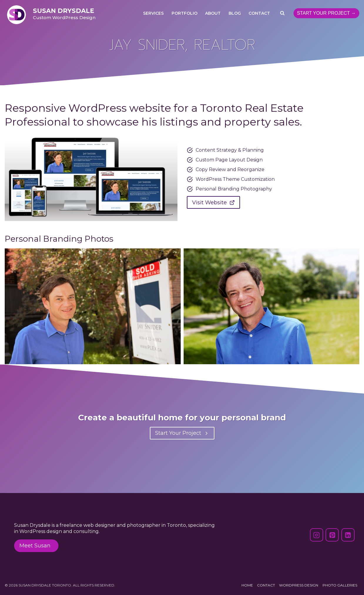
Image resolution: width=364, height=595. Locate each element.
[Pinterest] (332, 535)
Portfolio (184, 13)
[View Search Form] (282, 13)
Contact (259, 13)
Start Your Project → (326, 13)
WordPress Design (299, 585)
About (213, 13)
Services (153, 13)
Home (247, 585)
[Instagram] (317, 535)
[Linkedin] (348, 535)
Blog (235, 13)
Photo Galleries (340, 585)
